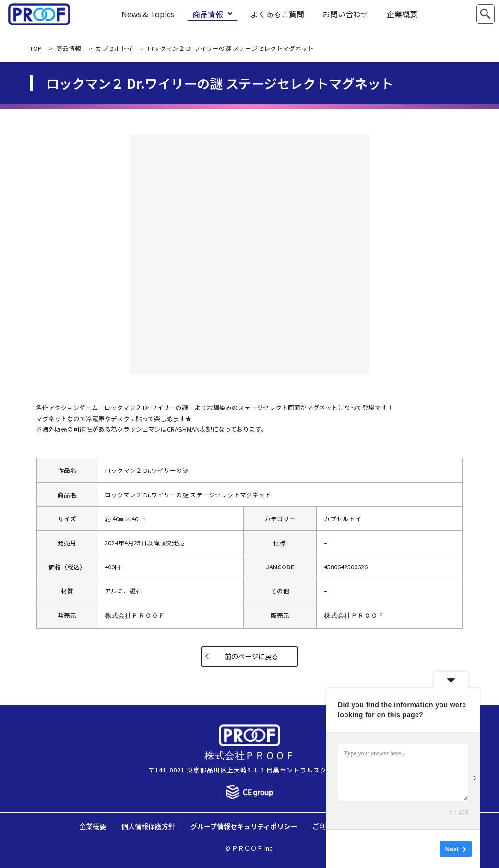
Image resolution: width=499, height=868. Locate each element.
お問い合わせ (345, 14)
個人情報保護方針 (148, 826)
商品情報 (212, 14)
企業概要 (402, 14)
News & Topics (148, 14)
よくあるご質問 (277, 14)
